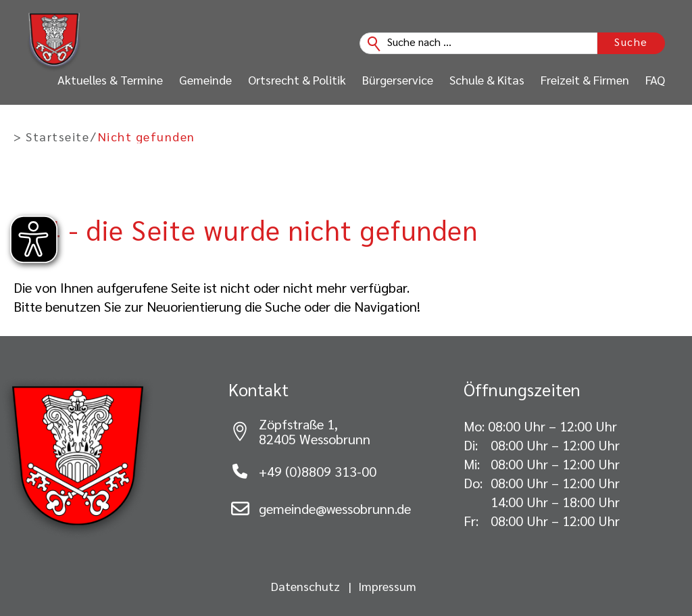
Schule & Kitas (487, 80)
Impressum (387, 586)
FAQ (655, 80)
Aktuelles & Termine (110, 80)
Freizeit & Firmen (585, 80)
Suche (631, 42)
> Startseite (51, 137)
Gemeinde (205, 80)
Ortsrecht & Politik (297, 80)
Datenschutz (305, 586)
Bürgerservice (398, 80)
